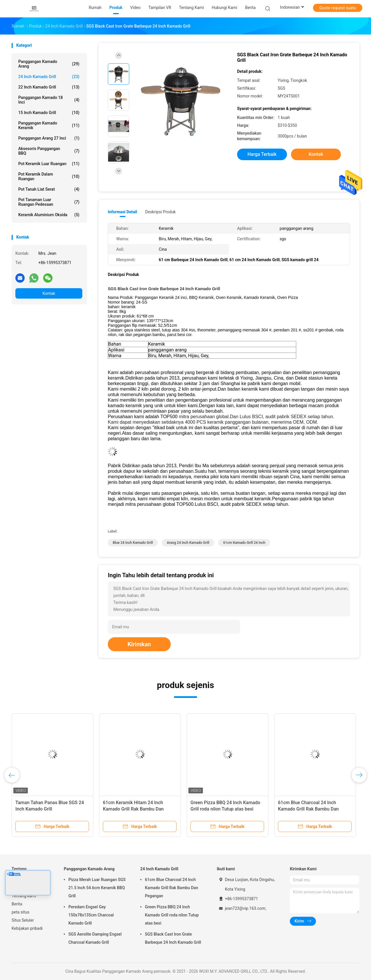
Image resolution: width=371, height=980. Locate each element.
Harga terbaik (262, 154)
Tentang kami (24, 896)
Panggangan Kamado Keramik (49, 125)
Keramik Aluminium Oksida (49, 215)
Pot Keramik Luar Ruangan (49, 164)
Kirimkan (139, 644)
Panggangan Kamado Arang (49, 64)
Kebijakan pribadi (27, 928)
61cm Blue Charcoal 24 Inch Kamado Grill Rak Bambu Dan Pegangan (308, 809)
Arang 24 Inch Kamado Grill (188, 543)
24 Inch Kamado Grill (49, 77)
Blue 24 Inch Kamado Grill (133, 543)
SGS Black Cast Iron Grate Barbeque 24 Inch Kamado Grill (173, 938)
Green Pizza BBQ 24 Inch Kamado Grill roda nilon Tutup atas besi (172, 915)
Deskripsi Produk (160, 212)
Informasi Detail (122, 212)
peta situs (20, 912)
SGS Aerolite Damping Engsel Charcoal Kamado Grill (95, 938)
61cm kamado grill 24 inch (244, 543)
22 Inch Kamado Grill (49, 87)
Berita (17, 904)
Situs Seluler (23, 920)
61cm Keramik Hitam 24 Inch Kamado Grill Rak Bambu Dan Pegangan (133, 809)
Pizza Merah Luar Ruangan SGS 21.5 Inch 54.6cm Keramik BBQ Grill (97, 888)
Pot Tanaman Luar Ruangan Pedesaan (49, 202)
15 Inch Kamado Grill (49, 113)
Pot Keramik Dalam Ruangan (49, 176)
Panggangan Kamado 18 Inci (49, 100)
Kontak (49, 293)
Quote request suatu (338, 8)
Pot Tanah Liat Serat (49, 189)
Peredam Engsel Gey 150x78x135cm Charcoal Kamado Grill (91, 915)
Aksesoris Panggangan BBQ (49, 151)
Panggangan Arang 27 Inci (49, 138)
